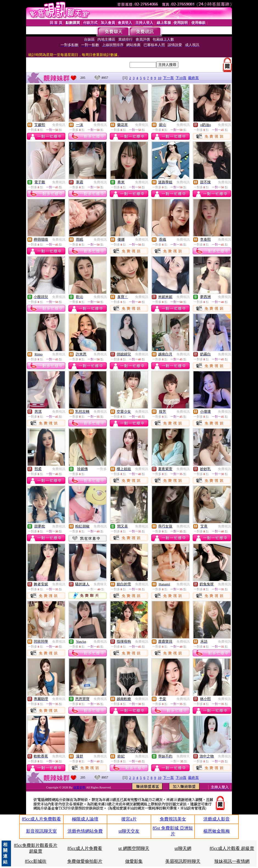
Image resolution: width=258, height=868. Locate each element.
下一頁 (168, 78)
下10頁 (181, 78)
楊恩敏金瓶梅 (217, 831)
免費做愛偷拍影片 (85, 861)
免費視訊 (59, 125)
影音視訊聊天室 (41, 831)
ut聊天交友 (129, 831)
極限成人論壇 (85, 819)
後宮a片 (129, 819)
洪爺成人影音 (217, 819)
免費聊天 (100, 584)
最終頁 (193, 78)
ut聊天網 (183, 848)
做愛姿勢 (80, 787)
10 (160, 78)
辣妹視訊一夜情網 (232, 861)
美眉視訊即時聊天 (183, 861)
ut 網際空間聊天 (134, 848)
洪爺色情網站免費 (85, 831)
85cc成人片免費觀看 (41, 819)
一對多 (102, 469)
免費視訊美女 (173, 819)
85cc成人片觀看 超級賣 (232, 848)
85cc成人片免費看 (85, 848)
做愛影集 (134, 861)
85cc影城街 (36, 861)
